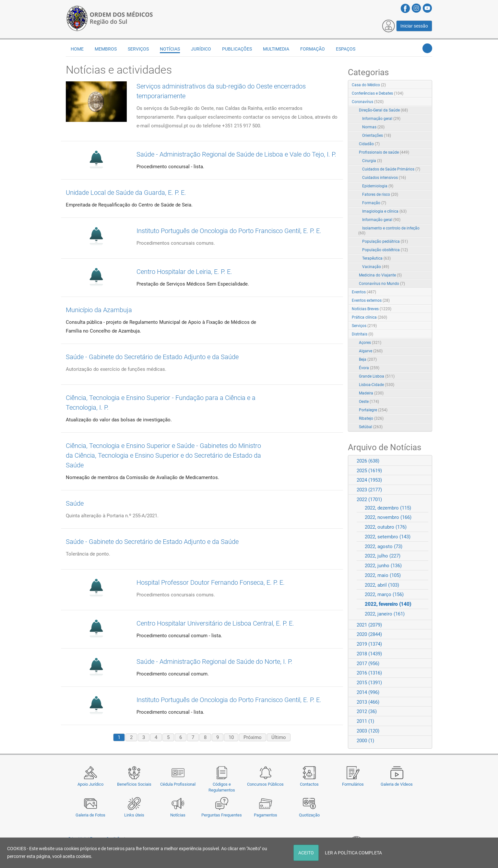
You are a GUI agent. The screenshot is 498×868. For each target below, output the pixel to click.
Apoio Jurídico (90, 784)
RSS (428, 85)
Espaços (346, 49)
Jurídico (201, 49)
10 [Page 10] (231, 737)
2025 (369, 471)
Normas (373, 127)
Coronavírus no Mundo (382, 284)
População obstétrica (385, 250)
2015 (369, 683)
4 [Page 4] (156, 737)
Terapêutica (376, 258)
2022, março (384, 594)
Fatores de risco (380, 194)
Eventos (364, 292)
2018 (369, 654)
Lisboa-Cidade (377, 385)
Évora (369, 368)
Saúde (75, 503)
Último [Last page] (279, 737)
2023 (369, 490)
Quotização (309, 815)
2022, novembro (388, 517)
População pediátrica (385, 241)
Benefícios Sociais (134, 784)
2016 (369, 673)
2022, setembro (388, 537)
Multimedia (276, 49)
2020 (369, 634)
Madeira (371, 393)
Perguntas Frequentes (222, 815)
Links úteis (134, 815)
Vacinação (376, 267)
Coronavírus (368, 102)
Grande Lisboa (377, 376)
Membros (106, 49)
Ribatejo (371, 418)
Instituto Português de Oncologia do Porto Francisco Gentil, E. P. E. (229, 231)
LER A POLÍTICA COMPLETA (353, 853)
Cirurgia (372, 161)
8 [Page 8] (205, 737)
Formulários (353, 784)
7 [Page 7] (193, 737)
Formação (313, 49)
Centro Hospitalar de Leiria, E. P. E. (184, 272)
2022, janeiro (385, 614)
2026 (368, 461)
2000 (365, 741)
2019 (369, 644)
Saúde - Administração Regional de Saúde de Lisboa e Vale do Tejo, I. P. (236, 154)
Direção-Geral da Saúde (383, 110)
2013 (368, 702)
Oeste (369, 402)
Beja (368, 359)
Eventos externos (371, 300)
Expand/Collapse (420, 102)
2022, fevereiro (388, 604)
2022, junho (383, 566)
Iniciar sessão (414, 26)
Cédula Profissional (178, 784)
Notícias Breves (372, 309)
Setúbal (371, 427)
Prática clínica (369, 317)
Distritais (362, 334)
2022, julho (383, 556)
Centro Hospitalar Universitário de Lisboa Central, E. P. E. (215, 623)
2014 (368, 692)
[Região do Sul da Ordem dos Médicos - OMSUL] (110, 17)
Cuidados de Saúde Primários (391, 169)
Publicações (237, 49)
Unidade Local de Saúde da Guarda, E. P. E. (126, 193)
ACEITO (306, 853)
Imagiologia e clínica (384, 211)
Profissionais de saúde (384, 152)
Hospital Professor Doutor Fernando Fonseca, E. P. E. (211, 582)
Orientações (377, 135)
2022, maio (383, 575)
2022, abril (382, 585)
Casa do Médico (369, 85)
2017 (368, 663)
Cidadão (369, 144)
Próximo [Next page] (253, 737)
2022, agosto (384, 546)
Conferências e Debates (378, 93)
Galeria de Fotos (90, 815)
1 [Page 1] (119, 737)
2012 (367, 711)
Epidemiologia (378, 186)
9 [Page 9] (218, 737)
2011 (365, 721)
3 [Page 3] (144, 737)
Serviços (138, 49)
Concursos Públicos (265, 784)
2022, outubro (386, 527)
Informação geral (381, 119)
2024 (369, 480)
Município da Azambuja (99, 310)
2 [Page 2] (131, 737)
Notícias (178, 815)
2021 (369, 625)
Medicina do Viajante (380, 275)
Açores (370, 343)
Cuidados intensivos (384, 178)
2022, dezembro (388, 508)
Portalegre (373, 410)
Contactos (309, 784)
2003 (368, 731)
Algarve (371, 351)
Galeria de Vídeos (397, 784)
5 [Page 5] (168, 737)
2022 (369, 499)
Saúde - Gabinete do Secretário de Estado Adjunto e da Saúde (152, 357)
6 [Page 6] (181, 737)
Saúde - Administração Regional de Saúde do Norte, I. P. (214, 662)
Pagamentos (266, 815)
